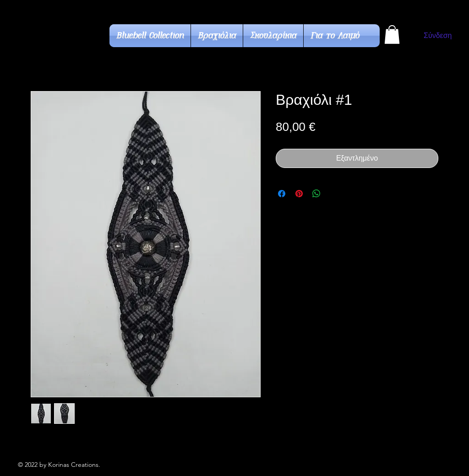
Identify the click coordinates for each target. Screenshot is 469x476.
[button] (392, 35)
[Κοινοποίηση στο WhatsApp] (316, 194)
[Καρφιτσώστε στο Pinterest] (299, 194)
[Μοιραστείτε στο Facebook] (282, 194)
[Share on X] (334, 194)
